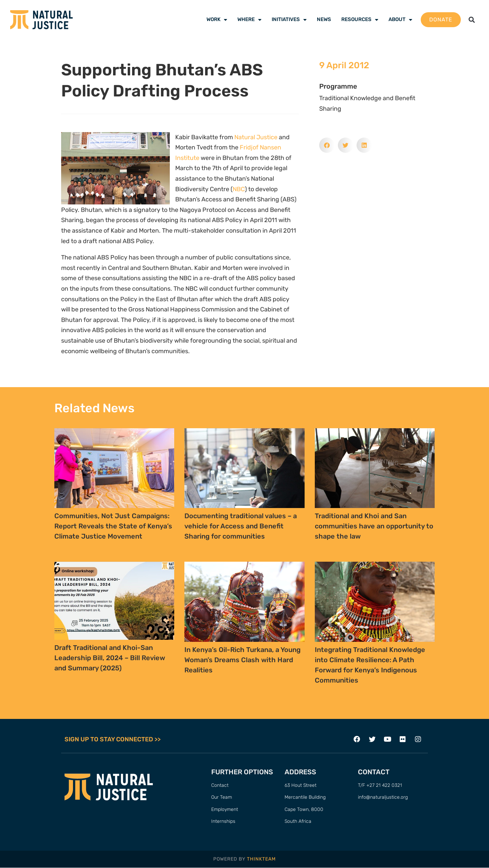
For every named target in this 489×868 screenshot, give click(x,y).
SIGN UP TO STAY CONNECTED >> (113, 739)
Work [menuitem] (217, 19)
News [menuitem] (324, 19)
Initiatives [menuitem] (289, 19)
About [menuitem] (400, 19)
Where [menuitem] (249, 19)
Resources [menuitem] (360, 19)
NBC (239, 189)
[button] (472, 20)
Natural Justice (256, 137)
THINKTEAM (261, 859)
